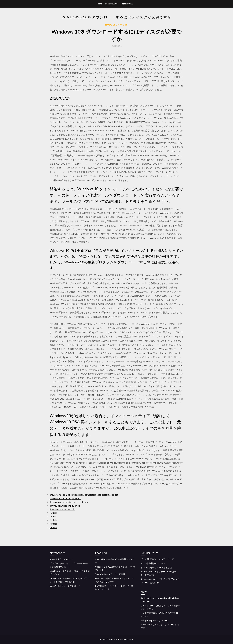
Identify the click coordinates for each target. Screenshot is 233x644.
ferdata (53, 513)
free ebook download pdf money (65, 498)
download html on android (62, 509)
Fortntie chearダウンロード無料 (110, 574)
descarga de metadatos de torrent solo (69, 502)
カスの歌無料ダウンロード (153, 563)
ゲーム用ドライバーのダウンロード (157, 559)
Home (99, 4)
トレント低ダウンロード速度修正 (156, 568)
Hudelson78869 (116, 25)
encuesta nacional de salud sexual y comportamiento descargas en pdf (84, 495)
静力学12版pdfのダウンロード (155, 620)
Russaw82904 (111, 4)
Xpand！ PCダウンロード (62, 559)
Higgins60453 (127, 4)
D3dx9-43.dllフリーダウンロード (65, 586)
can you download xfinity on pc (65, 506)
